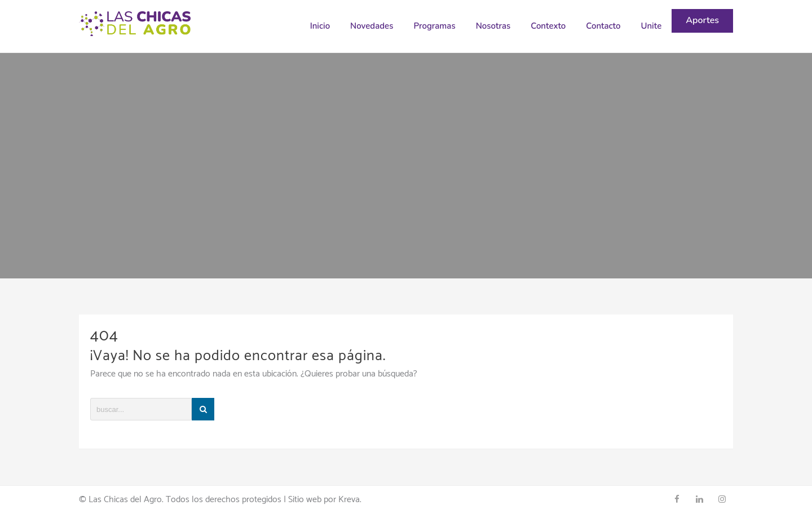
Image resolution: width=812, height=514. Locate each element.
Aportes (702, 20)
